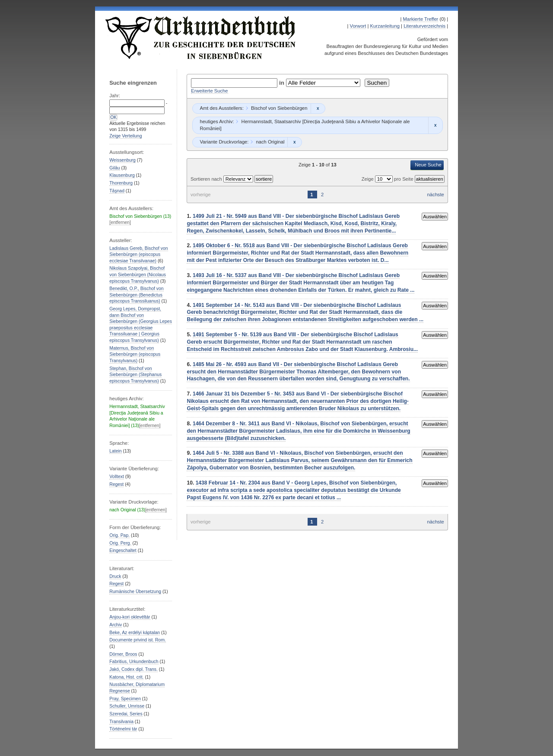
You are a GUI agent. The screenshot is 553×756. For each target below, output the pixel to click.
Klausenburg (122, 175)
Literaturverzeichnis (424, 26)
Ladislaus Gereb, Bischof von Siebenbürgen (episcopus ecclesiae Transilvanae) (138, 255)
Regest (116, 484)
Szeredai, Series (126, 714)
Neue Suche (428, 165)
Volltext (117, 477)
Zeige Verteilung (126, 136)
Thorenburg (121, 183)
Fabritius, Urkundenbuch (134, 662)
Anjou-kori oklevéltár (130, 617)
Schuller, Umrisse (127, 706)
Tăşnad (117, 191)
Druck (115, 576)
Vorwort (358, 26)
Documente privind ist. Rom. (138, 640)
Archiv (116, 625)
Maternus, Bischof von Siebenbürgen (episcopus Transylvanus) (135, 354)
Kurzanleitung (385, 26)
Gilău (114, 168)
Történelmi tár (123, 729)
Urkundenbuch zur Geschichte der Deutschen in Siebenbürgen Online (201, 38)
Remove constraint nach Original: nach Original (294, 142)
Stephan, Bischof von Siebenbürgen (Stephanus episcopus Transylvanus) (135, 375)
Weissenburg (122, 160)
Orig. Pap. (119, 535)
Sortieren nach (207, 179)
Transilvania (121, 722)
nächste (436, 195)
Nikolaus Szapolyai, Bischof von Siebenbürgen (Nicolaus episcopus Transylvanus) (138, 274)
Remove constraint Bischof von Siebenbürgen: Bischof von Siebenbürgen (318, 108)
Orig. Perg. (120, 543)
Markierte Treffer (420, 19)
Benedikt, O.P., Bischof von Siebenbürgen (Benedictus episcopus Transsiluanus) (136, 295)
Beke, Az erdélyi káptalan (135, 633)
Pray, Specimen (125, 699)
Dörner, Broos (123, 654)
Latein (115, 451)
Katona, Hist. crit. (126, 677)
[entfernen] (120, 222)
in (283, 83)
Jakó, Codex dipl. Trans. (133, 669)
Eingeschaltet (123, 550)
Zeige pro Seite (388, 179)
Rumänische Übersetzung (135, 592)
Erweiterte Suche (209, 91)
